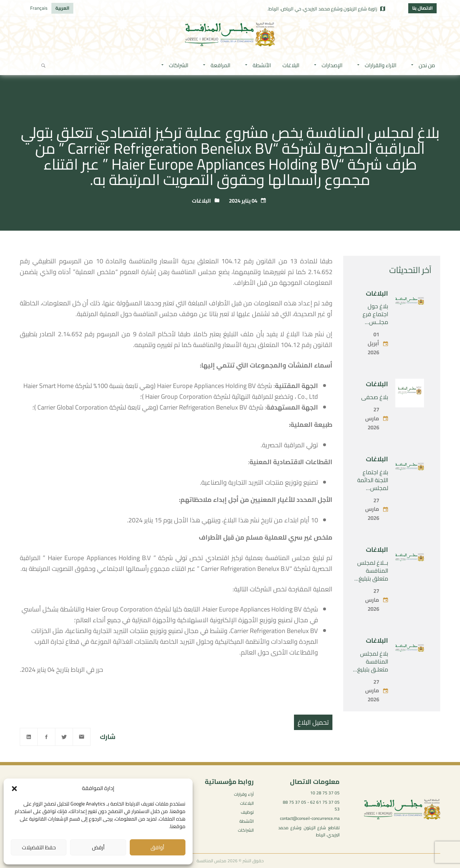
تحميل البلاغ (313, 722)
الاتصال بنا (422, 8)
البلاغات (201, 201)
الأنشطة (247, 821)
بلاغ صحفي (375, 414)
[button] (14, 789)
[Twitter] (64, 737)
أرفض (98, 847)
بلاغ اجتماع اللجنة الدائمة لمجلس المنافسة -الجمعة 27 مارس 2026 (373, 508)
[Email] (82, 737)
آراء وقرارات (244, 794)
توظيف (247, 812)
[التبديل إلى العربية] (62, 8)
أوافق (157, 847)
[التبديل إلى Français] (39, 8)
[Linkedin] (29, 737)
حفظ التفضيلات (39, 847)
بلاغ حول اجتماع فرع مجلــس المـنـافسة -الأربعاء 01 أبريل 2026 (375, 342)
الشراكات (246, 830)
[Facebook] (46, 737)
